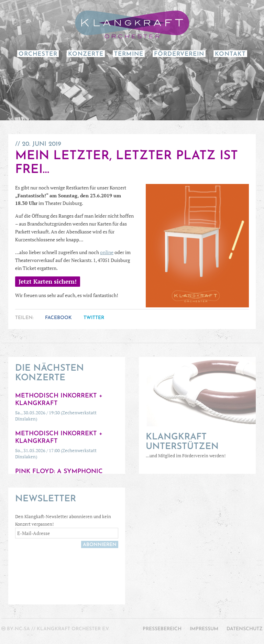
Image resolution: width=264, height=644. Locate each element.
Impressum (204, 629)
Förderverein (179, 54)
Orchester (38, 54)
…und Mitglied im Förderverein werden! (197, 446)
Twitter (94, 318)
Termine (129, 54)
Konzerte (86, 54)
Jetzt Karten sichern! (48, 282)
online (107, 252)
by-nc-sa (18, 629)
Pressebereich (162, 629)
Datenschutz (245, 629)
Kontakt (230, 54)
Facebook (58, 318)
